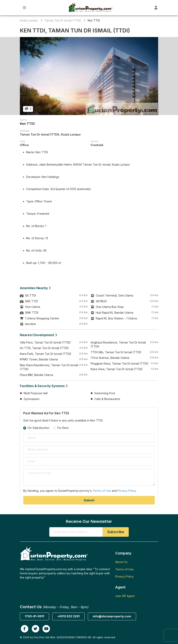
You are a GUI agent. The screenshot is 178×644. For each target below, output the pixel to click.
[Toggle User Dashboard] (156, 8)
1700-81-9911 (34, 616)
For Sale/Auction (38, 428)
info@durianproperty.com (112, 616)
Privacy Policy (127, 491)
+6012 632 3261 (68, 616)
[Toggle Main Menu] (25, 8)
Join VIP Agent (125, 596)
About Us (121, 562)
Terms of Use (102, 491)
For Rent (63, 428)
